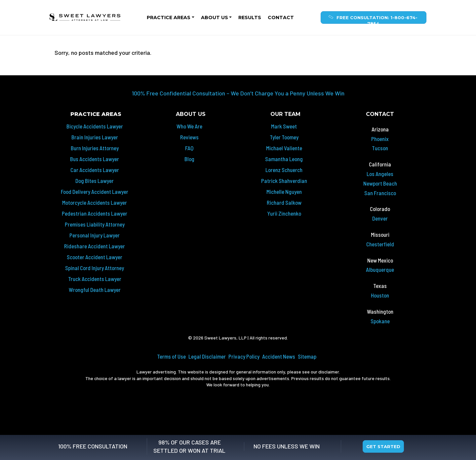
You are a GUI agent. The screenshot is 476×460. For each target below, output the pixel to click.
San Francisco (380, 193)
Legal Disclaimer (207, 356)
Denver (380, 218)
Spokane (380, 321)
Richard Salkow (284, 202)
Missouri (380, 234)
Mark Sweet (284, 126)
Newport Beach (380, 183)
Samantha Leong (284, 159)
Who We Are (189, 126)
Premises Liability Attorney (95, 224)
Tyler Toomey (284, 137)
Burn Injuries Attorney (95, 148)
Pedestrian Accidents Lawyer (95, 213)
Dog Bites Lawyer (95, 181)
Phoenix (380, 139)
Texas (380, 286)
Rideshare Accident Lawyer (95, 246)
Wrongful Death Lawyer (95, 290)
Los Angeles (380, 174)
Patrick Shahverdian (284, 181)
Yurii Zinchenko (284, 213)
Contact (281, 18)
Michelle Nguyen (284, 192)
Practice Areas (169, 18)
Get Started (383, 446)
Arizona (380, 129)
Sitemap (307, 356)
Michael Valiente (284, 148)
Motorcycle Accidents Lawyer (95, 202)
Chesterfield (380, 244)
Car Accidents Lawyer (95, 170)
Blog (189, 159)
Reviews (189, 137)
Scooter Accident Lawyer (95, 257)
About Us (215, 18)
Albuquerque (380, 269)
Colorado (380, 209)
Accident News (279, 356)
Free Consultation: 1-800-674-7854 (372, 19)
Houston (380, 295)
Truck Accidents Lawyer (95, 279)
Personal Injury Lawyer (95, 235)
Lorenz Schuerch (284, 170)
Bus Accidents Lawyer (95, 159)
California (380, 164)
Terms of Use (171, 356)
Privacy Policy (244, 356)
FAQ (189, 148)
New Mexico (380, 260)
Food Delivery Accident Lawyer (95, 192)
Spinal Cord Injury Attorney (95, 268)
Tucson (380, 148)
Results (250, 18)
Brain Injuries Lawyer (95, 137)
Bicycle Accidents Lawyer (95, 126)
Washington (380, 311)
